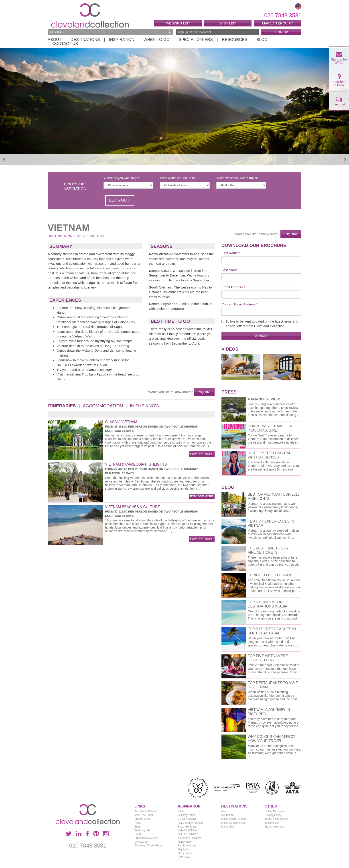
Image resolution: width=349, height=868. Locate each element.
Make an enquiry (278, 23)
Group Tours (185, 853)
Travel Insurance (275, 827)
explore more (202, 454)
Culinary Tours (186, 815)
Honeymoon (185, 842)
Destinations (85, 40)
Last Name (230, 270)
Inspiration (122, 40)
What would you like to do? (179, 178)
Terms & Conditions (276, 819)
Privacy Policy (273, 815)
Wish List (228, 23)
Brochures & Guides (146, 838)
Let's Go (120, 200)
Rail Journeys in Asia (190, 823)
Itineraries (62, 406)
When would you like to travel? (237, 178)
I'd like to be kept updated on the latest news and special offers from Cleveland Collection (260, 324)
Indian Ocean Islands (234, 819)
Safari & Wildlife (187, 830)
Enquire (291, 234)
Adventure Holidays (189, 838)
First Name (230, 253)
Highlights (184, 850)
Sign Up (281, 32)
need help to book (339, 81)
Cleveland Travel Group (148, 846)
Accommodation (103, 406)
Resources (235, 40)
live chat (339, 102)
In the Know (145, 406)
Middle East (228, 827)
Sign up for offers (339, 59)
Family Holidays (187, 846)
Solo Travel (185, 857)
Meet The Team (144, 815)
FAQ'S (138, 834)
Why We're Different (146, 811)
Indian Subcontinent (233, 823)
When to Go (156, 40)
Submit (261, 336)
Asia (81, 236)
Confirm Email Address (238, 304)
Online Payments (275, 811)
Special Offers (196, 40)
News (138, 823)
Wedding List (178, 23)
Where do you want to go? (122, 178)
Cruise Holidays (187, 819)
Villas (181, 811)
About (55, 40)
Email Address (232, 287)
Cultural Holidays (188, 834)
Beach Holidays (187, 827)
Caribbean (227, 815)
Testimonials (272, 823)
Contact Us (65, 44)
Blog (262, 40)
